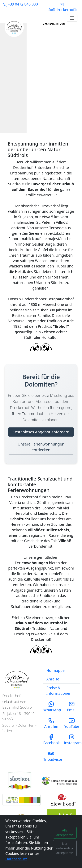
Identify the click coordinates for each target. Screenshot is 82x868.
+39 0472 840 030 (20, 4)
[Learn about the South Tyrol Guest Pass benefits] (21, 800)
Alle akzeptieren (65, 833)
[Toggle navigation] (72, 18)
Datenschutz (16, 859)
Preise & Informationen (59, 691)
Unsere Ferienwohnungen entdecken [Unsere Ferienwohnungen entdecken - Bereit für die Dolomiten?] (41, 447)
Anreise (53, 679)
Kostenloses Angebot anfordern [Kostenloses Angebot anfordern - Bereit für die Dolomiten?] (41, 432)
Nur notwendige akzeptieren (65, 848)
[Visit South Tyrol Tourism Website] (20, 781)
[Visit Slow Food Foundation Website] (62, 800)
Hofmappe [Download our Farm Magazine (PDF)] (56, 670)
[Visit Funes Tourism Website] (61, 781)
